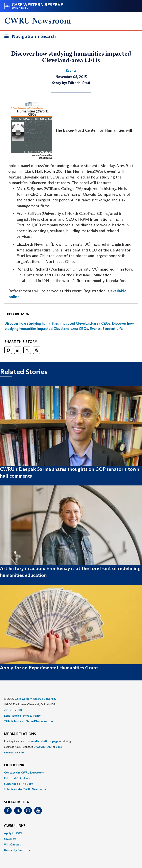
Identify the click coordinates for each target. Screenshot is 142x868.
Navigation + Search (29, 37)
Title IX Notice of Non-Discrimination (28, 721)
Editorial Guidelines (17, 778)
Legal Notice (12, 716)
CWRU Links (15, 826)
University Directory (17, 850)
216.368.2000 (13, 710)
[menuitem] (71, 773)
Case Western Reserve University (35, 699)
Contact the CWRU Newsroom (24, 773)
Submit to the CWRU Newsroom (25, 789)
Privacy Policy (32, 716)
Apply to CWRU (14, 833)
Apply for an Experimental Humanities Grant (49, 668)
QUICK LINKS (15, 765)
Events (95, 329)
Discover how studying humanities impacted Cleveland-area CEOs (57, 323)
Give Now (10, 839)
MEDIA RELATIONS (20, 734)
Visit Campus (12, 844)
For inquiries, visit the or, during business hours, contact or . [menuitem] (38, 747)
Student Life (113, 329)
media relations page (45, 741)
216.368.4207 (43, 747)
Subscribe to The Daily (18, 784)
